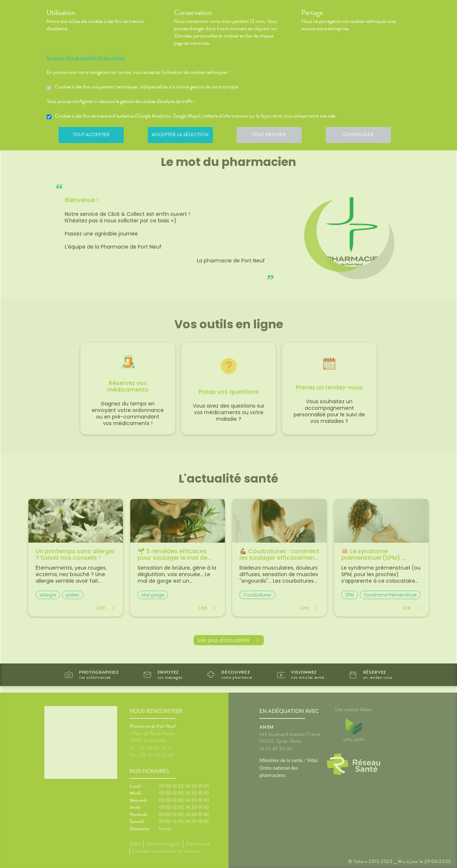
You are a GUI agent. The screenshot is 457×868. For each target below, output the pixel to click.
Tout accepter (92, 136)
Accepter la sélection (183, 136)
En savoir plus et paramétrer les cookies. (86, 58)
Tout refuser (274, 136)
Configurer (365, 136)
